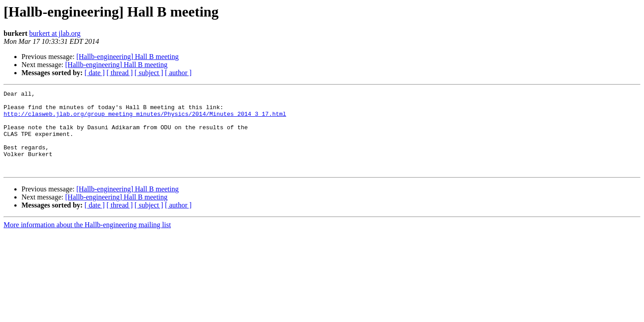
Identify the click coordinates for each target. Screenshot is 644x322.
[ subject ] (149, 73)
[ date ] (95, 73)
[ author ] (178, 73)
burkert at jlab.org (55, 33)
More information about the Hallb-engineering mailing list (87, 241)
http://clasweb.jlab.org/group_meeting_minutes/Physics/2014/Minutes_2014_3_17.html (145, 119)
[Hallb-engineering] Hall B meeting (128, 57)
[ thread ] (120, 73)
